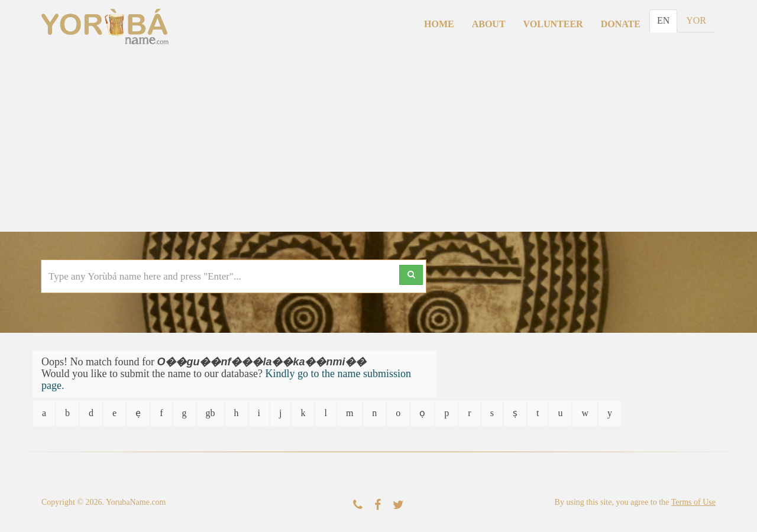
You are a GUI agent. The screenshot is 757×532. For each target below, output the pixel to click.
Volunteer (553, 24)
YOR (696, 20)
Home (439, 24)
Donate (621, 24)
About (489, 24)
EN (663, 20)
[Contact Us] (358, 505)
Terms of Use (693, 502)
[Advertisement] (378, 143)
